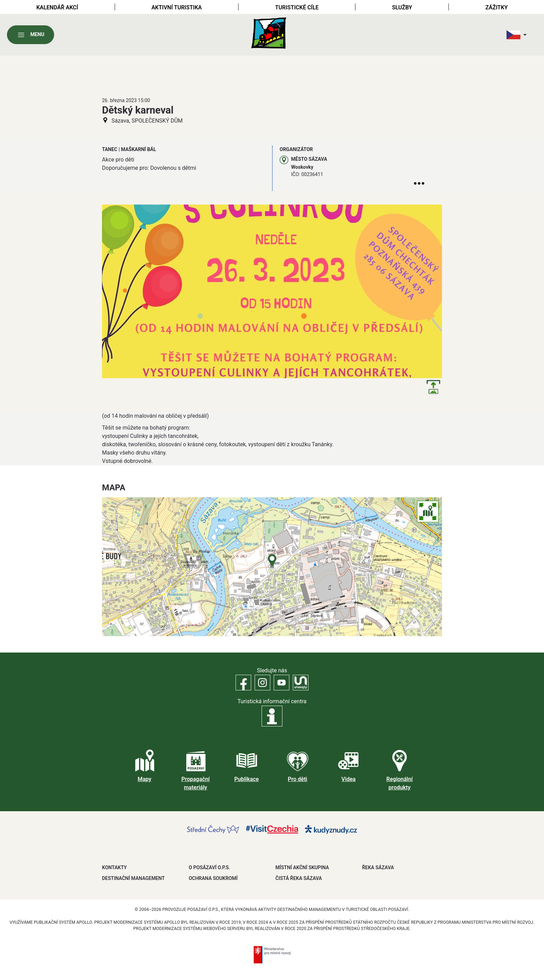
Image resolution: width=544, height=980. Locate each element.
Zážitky (496, 7)
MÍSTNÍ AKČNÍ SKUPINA (302, 867)
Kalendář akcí (57, 7)
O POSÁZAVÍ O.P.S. (209, 867)
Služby (402, 7)
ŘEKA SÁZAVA (378, 867)
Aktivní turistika (176, 7)
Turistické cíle (297, 7)
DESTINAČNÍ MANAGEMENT (133, 878)
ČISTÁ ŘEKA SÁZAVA (299, 878)
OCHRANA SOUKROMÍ (213, 878)
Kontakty (114, 867)
